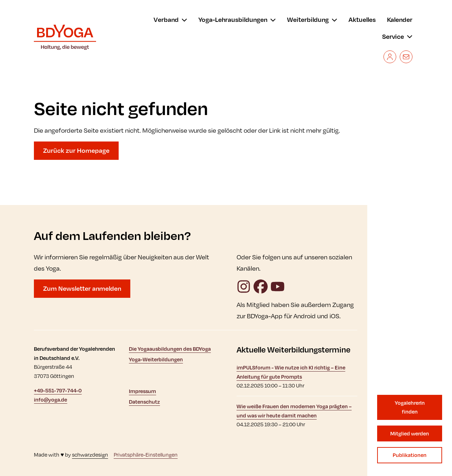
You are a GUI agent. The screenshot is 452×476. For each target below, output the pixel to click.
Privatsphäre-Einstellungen (146, 455)
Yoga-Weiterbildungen (156, 359)
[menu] (170, 20)
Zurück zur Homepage (76, 150)
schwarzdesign (90, 455)
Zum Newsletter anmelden (82, 288)
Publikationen (410, 455)
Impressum (142, 391)
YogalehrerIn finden (410, 407)
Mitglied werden (410, 433)
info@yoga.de (50, 400)
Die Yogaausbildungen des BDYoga (170, 349)
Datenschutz (144, 402)
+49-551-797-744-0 (58, 390)
